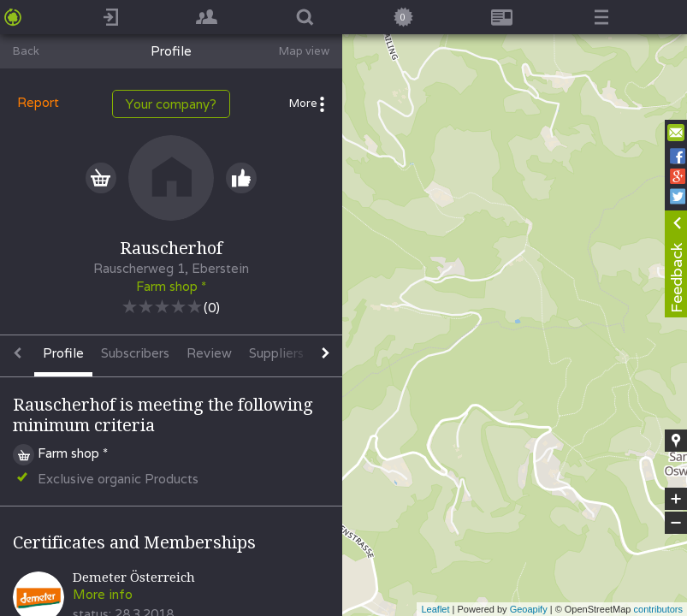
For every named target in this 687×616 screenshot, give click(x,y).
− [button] (676, 523)
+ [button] (676, 499)
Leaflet (435, 609)
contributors (658, 609)
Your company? (171, 104)
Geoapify (529, 609)
